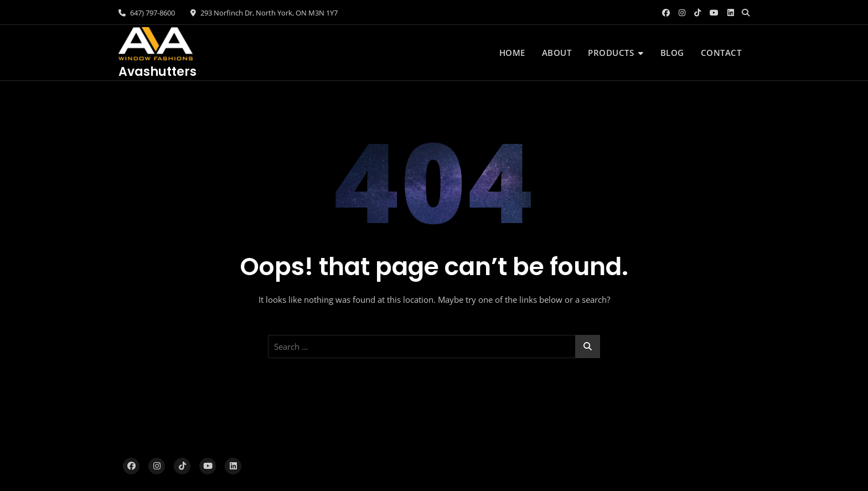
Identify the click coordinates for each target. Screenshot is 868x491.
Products (611, 53)
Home (512, 53)
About (557, 53)
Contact (721, 53)
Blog (672, 53)
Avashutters (157, 72)
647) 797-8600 (147, 13)
